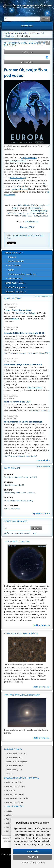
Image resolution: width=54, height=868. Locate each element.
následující (26, 62)
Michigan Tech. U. (41, 216)
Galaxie (9, 815)
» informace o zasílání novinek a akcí (20, 533)
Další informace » (42, 625)
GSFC (30, 216)
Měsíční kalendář (16, 261)
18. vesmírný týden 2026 (17, 541)
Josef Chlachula (36, 208)
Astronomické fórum (14, 802)
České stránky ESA (14, 770)
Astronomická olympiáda (16, 762)
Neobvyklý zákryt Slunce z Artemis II (23, 365)
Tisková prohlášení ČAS (16, 754)
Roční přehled (14, 265)
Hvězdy (9, 811)
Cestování (23, 235)
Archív (11, 270)
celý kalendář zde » (41, 513)
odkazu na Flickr (35, 387)
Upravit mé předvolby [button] (33, 863)
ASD (18, 216)
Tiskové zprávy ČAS (14, 758)
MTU (35, 205)
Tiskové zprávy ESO (14, 766)
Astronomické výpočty (15, 786)
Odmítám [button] (33, 857)
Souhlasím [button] (33, 851)
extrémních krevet (20, 189)
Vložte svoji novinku (43, 297)
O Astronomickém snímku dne (22, 274)
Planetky (9, 819)
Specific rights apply (39, 210)
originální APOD (32, 221)
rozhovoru (15, 319)
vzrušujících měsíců (18, 160)
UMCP (15, 208)
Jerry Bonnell (44, 205)
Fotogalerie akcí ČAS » (15, 292)
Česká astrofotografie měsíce (21, 633)
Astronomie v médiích (15, 794)
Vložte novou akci (44, 466)
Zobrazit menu (27, 26)
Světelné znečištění (14, 782)
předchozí (28, 52)
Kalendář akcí (12, 468)
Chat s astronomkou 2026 (17, 402)
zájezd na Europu (29, 158)
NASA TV (9, 774)
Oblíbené (12, 257)
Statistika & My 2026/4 (25, 313)
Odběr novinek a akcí (16, 521)
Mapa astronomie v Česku (17, 798)
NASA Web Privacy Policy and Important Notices (27, 213)
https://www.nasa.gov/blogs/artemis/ (20, 456)
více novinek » (43, 460)
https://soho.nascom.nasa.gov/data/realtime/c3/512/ (27, 353)
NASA (34, 146)
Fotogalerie (24, 33)
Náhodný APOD (27, 227)
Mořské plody (33, 235)
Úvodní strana (10, 33)
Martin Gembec (10, 330)
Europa (15, 235)
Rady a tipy (10, 790)
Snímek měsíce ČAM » (15, 283)
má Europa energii (18, 178)
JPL (39, 146)
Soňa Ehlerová (10, 398)
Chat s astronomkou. (40, 410)
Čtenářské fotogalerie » (16, 287)
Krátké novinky (13, 298)
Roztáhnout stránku (41, 43)
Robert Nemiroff (25, 205)
